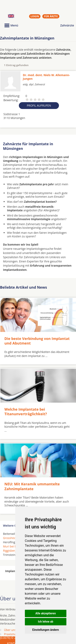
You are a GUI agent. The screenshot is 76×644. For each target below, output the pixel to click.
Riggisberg (10, 551)
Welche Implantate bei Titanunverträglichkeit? (26, 412)
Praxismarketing (15, 634)
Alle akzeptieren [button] (46, 613)
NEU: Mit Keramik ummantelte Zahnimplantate (32, 486)
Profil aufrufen (39, 105)
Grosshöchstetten (15, 538)
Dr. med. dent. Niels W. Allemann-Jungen (46, 77)
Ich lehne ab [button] (46, 622)
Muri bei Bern (12, 546)
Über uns (10, 630)
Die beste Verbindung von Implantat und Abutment (37, 341)
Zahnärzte (67, 25)
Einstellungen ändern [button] (46, 630)
